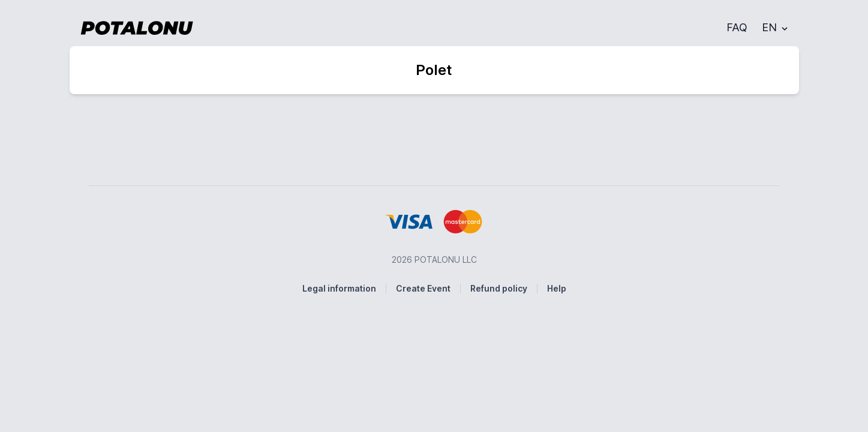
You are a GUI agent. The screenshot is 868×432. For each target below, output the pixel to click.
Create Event (423, 288)
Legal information (339, 288)
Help (557, 288)
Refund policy (499, 288)
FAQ (737, 27)
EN (776, 27)
